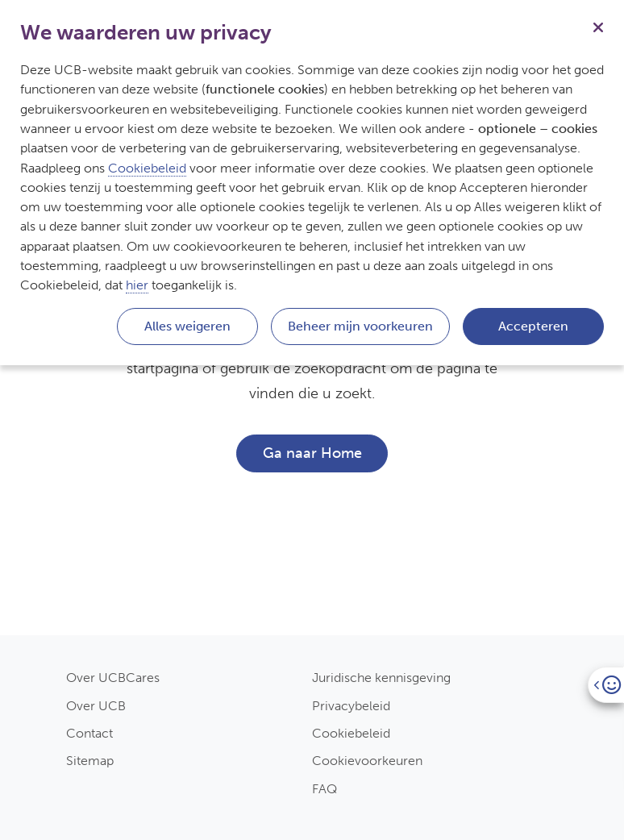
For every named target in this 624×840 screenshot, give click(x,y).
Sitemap (90, 761)
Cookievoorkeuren (367, 761)
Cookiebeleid (351, 733)
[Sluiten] (598, 26)
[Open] (606, 685)
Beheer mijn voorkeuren (360, 326)
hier (137, 285)
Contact (89, 733)
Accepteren (533, 326)
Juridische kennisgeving (381, 678)
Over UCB (96, 706)
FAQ (324, 789)
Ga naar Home (312, 453)
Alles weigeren (187, 326)
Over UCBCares (113, 678)
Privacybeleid (351, 706)
